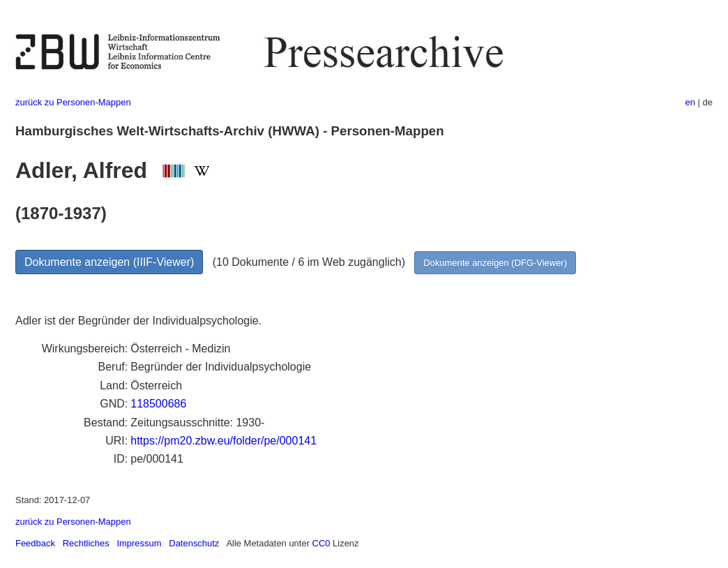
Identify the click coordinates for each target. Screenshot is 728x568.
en (690, 102)
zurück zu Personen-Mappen (73, 102)
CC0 (321, 543)
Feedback (35, 543)
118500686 (158, 404)
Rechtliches (86, 543)
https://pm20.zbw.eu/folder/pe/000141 (223, 441)
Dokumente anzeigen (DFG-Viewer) (495, 263)
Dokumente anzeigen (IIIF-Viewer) (109, 262)
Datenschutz (194, 543)
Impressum (139, 543)
